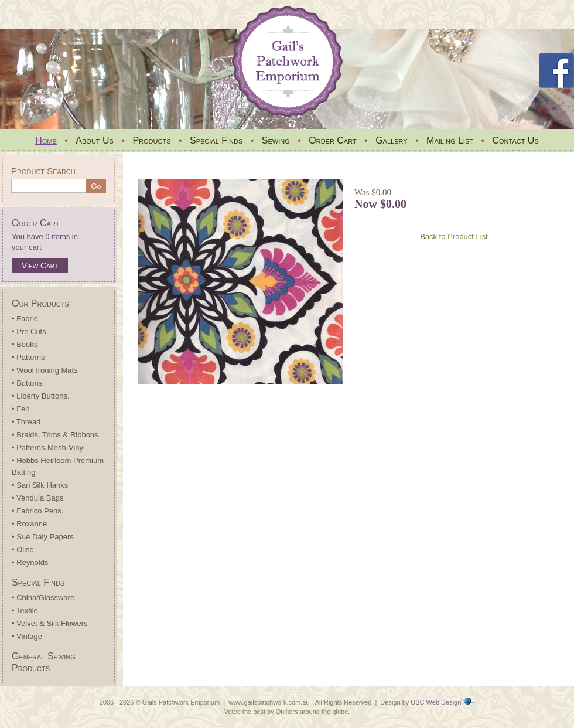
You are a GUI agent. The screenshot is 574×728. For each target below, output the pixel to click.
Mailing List (450, 140)
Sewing (276, 140)
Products (151, 140)
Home (46, 140)
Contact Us (515, 140)
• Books (25, 344)
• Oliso (23, 550)
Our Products (40, 303)
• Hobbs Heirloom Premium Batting (58, 466)
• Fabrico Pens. (37, 511)
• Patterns (28, 357)
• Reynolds (30, 562)
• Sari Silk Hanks (40, 485)
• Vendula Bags (37, 498)
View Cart (40, 266)
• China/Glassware (43, 598)
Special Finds (216, 140)
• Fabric (25, 319)
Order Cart (332, 140)
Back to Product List (454, 237)
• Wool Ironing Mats (45, 370)
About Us (95, 140)
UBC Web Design (436, 702)
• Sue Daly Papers (43, 537)
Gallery (391, 140)
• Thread (26, 422)
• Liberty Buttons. (41, 396)
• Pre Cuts (29, 331)
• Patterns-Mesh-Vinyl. (49, 448)
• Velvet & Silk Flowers (50, 623)
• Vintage (27, 636)
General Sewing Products (44, 662)
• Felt (20, 409)
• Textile (25, 610)
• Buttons (27, 383)
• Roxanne (29, 524)
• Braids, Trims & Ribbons (55, 435)
